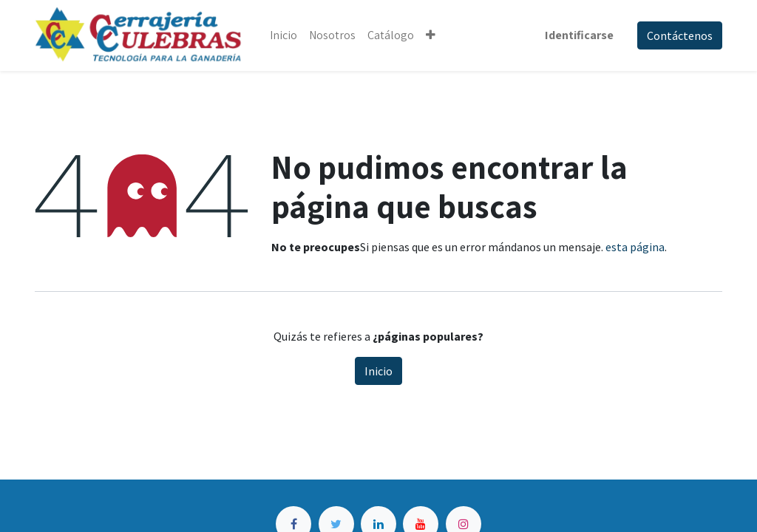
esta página (635, 247)
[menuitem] (284, 35)
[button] (431, 35)
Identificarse (579, 35)
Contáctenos (680, 35)
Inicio (378, 371)
